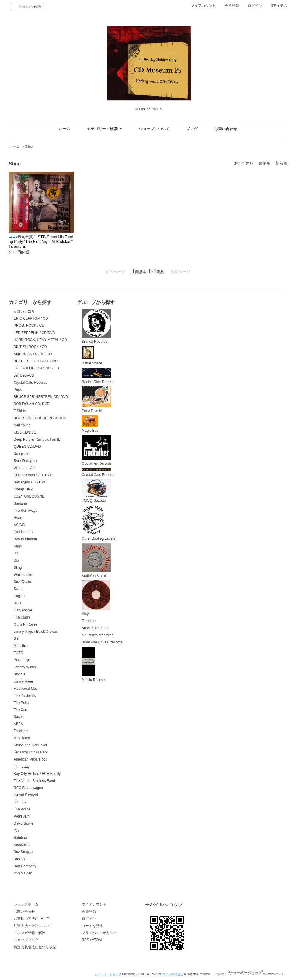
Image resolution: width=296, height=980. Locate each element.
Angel (18, 546)
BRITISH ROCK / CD (30, 347)
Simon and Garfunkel (30, 745)
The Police (22, 703)
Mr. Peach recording (98, 635)
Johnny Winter (25, 667)
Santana (20, 503)
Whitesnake (23, 575)
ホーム (65, 129)
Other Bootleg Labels (98, 523)
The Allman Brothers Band (34, 781)
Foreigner (21, 731)
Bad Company (25, 866)
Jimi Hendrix (23, 532)
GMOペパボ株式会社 (169, 974)
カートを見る (92, 926)
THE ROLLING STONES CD (36, 368)
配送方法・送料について (33, 926)
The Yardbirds (25, 696)
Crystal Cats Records (30, 383)
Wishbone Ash (25, 468)
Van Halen (22, 738)
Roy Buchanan (25, 539)
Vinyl (96, 598)
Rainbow (21, 838)
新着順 (281, 163)
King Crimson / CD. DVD (33, 475)
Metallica (21, 646)
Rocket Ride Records (98, 376)
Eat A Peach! (96, 400)
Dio (16, 560)
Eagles (19, 596)
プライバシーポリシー (99, 933)
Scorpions (21, 454)
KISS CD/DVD (25, 432)
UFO (17, 603)
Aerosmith (22, 845)
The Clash (22, 617)
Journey (20, 802)
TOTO (18, 653)
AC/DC (19, 525)
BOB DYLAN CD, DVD (32, 404)
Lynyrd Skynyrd (26, 795)
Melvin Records (94, 665)
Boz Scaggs (23, 852)
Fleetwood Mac (26, 689)
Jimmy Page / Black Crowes (36, 632)
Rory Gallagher (26, 461)
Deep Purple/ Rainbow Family (37, 439)
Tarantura (89, 621)
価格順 (264, 163)
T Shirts (20, 411)
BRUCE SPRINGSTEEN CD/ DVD (41, 397)
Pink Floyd (22, 660)
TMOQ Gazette (96, 491)
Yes (17, 831)
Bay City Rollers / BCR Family (37, 774)
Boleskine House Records (102, 642)
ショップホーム (26, 904)
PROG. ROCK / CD (29, 326)
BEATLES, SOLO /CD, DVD (36, 361)
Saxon (19, 717)
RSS (85, 940)
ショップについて (154, 129)
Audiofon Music (96, 561)
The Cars (21, 710)
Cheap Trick (23, 489)
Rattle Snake (92, 356)
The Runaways (25, 511)
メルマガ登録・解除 (30, 933)
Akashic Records (95, 628)
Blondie (20, 674)
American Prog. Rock (30, 759)
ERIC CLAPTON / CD (31, 318)
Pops (18, 390)
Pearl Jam (22, 816)
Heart (18, 518)
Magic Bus (90, 424)
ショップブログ (26, 940)
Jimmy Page (23, 681)
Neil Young (22, 425)
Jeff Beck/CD (24, 375)
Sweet (18, 589)
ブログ (192, 129)
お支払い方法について (31, 919)
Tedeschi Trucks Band (31, 752)
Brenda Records (96, 326)
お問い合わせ (226, 129)
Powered (251, 974)
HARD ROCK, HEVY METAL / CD (40, 340)
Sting (29, 146)
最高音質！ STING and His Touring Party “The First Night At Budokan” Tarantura (41, 242)
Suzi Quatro (23, 582)
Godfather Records (97, 450)
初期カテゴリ (24, 311)
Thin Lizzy (22, 767)
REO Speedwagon (28, 788)
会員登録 (232, 6)
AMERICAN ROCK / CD (33, 354)
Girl (16, 639)
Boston (19, 859)
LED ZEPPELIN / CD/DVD (34, 333)
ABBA (18, 724)
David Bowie (24, 823)
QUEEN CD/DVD (27, 447)
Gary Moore (23, 610)
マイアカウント (203, 6)
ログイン (255, 6)
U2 (16, 553)
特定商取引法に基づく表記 (35, 947)
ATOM (97, 940)
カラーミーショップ (108, 974)
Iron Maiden (23, 873)
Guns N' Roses (25, 624)
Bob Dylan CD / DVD (30, 482)
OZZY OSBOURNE (29, 496)
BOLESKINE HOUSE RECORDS (40, 418)
